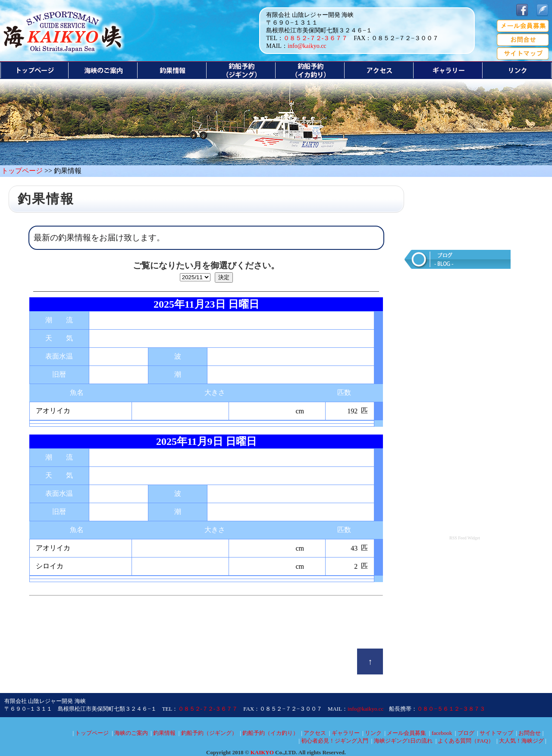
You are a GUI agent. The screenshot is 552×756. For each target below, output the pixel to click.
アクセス (315, 733)
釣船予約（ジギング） (209, 733)
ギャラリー (346, 733)
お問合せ (530, 733)
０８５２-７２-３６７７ (315, 38)
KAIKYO (262, 752)
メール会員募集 (406, 733)
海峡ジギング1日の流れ (403, 741)
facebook (442, 733)
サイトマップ (496, 733)
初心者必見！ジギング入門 (335, 741)
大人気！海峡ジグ (521, 741)
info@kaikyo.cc (307, 46)
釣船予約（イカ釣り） (270, 733)
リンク (373, 733)
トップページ (22, 171)
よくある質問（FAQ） (466, 741)
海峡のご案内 (131, 733)
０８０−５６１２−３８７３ (451, 709)
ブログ (466, 733)
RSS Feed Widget (465, 538)
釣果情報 (164, 733)
